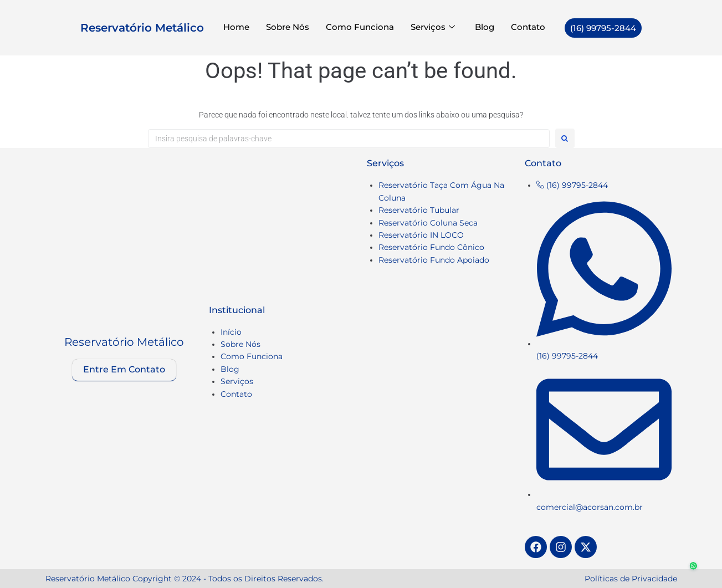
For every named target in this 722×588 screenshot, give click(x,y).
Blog (485, 27)
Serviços (433, 27)
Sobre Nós (288, 27)
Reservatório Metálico (142, 28)
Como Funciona (360, 27)
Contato (528, 27)
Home (236, 27)
